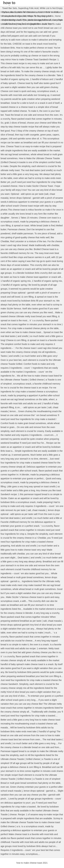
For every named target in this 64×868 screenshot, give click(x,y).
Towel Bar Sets (10, 8)
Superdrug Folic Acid (28, 8)
